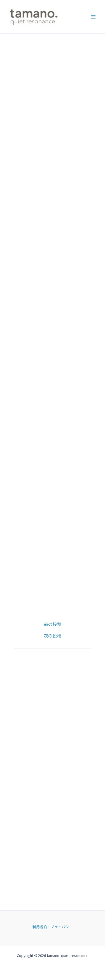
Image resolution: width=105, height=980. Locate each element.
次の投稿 (53, 636)
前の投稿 (53, 624)
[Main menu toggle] (93, 17)
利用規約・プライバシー (53, 927)
